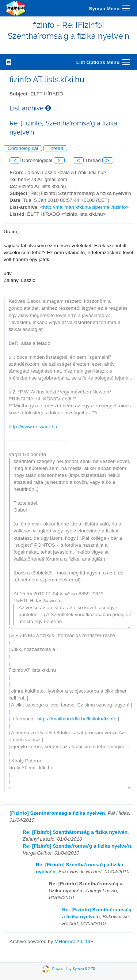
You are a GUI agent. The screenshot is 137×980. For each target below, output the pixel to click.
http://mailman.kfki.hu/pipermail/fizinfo (85, 207)
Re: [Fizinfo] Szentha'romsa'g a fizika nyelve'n (77, 846)
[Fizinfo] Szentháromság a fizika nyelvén (57, 813)
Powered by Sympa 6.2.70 (74, 969)
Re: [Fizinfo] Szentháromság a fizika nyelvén (75, 832)
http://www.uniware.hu (33, 427)
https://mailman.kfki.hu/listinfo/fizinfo (77, 719)
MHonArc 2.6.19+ (74, 941)
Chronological (23, 148)
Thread (55, 148)
